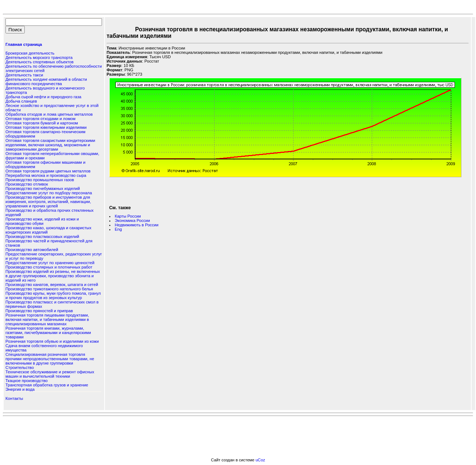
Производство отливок (27, 184)
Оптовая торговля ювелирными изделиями (46, 127)
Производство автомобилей (32, 250)
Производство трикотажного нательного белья (49, 289)
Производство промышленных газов (40, 180)
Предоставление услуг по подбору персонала (49, 193)
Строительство (20, 367)
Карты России (128, 216)
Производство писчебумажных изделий (43, 188)
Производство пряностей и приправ (39, 311)
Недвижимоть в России (137, 225)
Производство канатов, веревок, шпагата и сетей (52, 285)
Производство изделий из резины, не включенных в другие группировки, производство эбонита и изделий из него (53, 276)
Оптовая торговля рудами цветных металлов (48, 171)
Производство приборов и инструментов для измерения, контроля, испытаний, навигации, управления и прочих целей (48, 202)
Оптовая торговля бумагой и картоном (42, 123)
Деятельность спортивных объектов (40, 62)
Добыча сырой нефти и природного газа (43, 97)
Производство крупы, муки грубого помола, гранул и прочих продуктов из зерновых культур (53, 295)
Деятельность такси (24, 75)
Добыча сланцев (21, 101)
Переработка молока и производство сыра (46, 175)
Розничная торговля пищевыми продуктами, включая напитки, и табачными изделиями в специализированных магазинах (47, 319)
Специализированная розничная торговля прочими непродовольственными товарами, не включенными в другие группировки (50, 359)
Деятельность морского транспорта (39, 57)
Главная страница (24, 44)
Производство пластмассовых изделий (42, 237)
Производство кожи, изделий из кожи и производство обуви (42, 221)
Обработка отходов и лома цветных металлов (49, 114)
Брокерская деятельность (30, 53)
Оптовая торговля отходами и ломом (40, 119)
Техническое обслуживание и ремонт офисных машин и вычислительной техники (50, 374)
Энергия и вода (20, 389)
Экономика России (132, 220)
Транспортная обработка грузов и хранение (47, 385)
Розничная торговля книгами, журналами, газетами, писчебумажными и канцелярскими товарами (48, 333)
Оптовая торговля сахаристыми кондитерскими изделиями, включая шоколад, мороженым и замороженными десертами (50, 145)
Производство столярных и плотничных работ (49, 267)
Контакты (14, 398)
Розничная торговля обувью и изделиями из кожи (52, 341)
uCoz (260, 460)
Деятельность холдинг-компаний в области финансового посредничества (46, 82)
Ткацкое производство (27, 381)
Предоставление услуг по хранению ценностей (50, 263)
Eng (118, 229)
